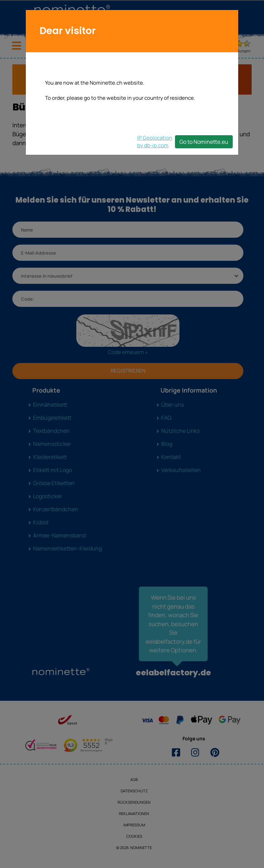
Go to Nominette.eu (204, 142)
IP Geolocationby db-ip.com (155, 142)
